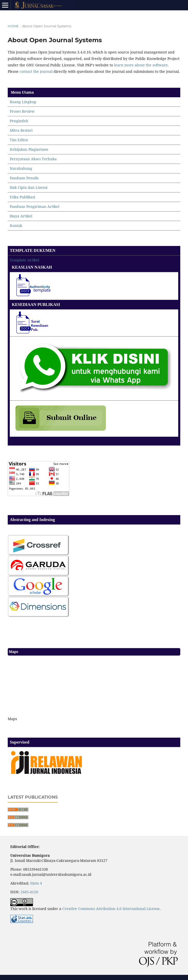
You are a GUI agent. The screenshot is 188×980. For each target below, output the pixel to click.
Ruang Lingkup (23, 102)
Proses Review (22, 111)
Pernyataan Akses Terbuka (33, 159)
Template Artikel (24, 260)
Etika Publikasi (22, 197)
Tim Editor (19, 140)
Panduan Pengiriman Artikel (35, 206)
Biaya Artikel (21, 216)
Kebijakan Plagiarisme (29, 149)
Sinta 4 (36, 883)
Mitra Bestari (21, 130)
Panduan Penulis (24, 178)
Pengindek (19, 121)
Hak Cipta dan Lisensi (29, 187)
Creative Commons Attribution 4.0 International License (111, 909)
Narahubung (21, 168)
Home (13, 26)
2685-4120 (29, 892)
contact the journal (36, 71)
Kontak (16, 226)
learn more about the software (141, 65)
